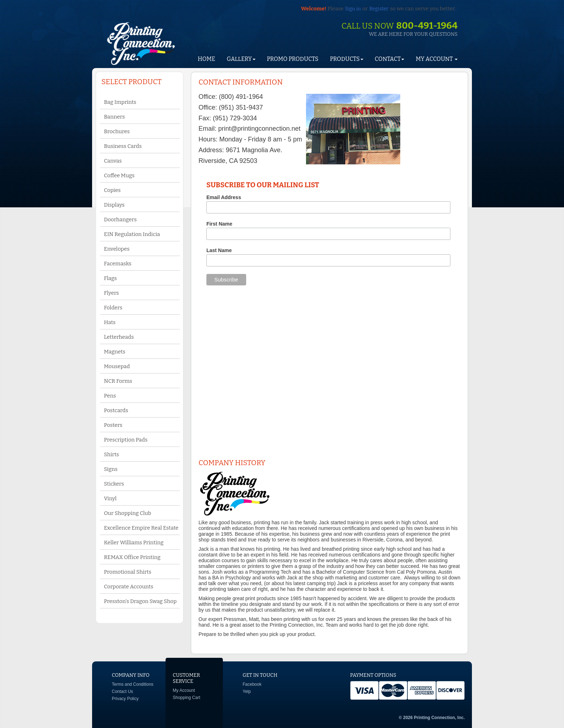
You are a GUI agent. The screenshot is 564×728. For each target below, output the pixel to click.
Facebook (252, 684)
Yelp (247, 691)
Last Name (219, 250)
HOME (207, 59)
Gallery (241, 59)
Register (379, 9)
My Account (184, 690)
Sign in (353, 9)
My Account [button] (437, 59)
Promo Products (293, 59)
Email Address (224, 197)
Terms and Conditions (133, 684)
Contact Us (122, 691)
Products (347, 59)
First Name (219, 224)
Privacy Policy (125, 699)
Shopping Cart (187, 698)
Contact (389, 59)
